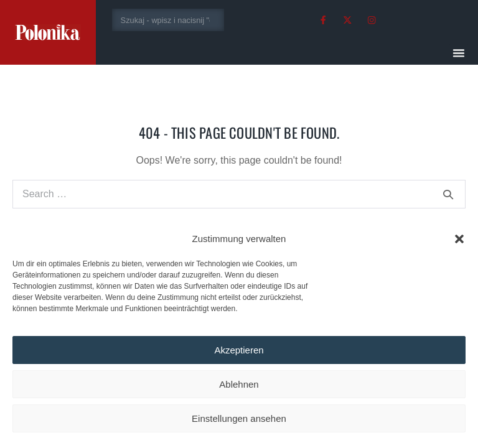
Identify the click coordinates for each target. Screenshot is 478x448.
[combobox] (168, 20)
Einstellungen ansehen (239, 418)
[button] (459, 239)
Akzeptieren (239, 350)
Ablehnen (239, 384)
